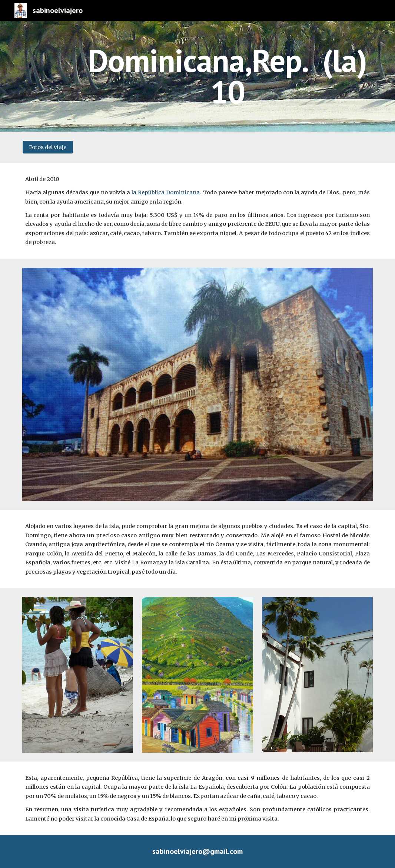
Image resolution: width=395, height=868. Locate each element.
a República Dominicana (166, 192)
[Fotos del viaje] (48, 147)
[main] (228, 76)
